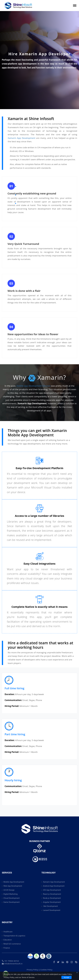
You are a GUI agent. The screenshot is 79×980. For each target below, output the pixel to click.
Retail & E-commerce (12, 944)
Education (8, 940)
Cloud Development (12, 898)
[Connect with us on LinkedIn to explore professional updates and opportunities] (63, 962)
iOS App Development (52, 890)
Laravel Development (52, 910)
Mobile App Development (14, 882)
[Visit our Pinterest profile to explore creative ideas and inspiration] (67, 962)
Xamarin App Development (22, 138)
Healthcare (8, 932)
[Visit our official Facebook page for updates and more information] (54, 962)
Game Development (12, 902)
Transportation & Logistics (14, 936)
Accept (66, 977)
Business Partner (40, 841)
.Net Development (50, 906)
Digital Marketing (10, 894)
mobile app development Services (34, 386)
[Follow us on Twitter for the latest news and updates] (58, 962)
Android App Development (54, 886)
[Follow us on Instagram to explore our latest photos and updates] (72, 962)
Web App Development (13, 886)
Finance (7, 948)
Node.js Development (52, 898)
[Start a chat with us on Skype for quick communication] (76, 962)
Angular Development (52, 902)
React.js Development (52, 894)
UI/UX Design (9, 890)
